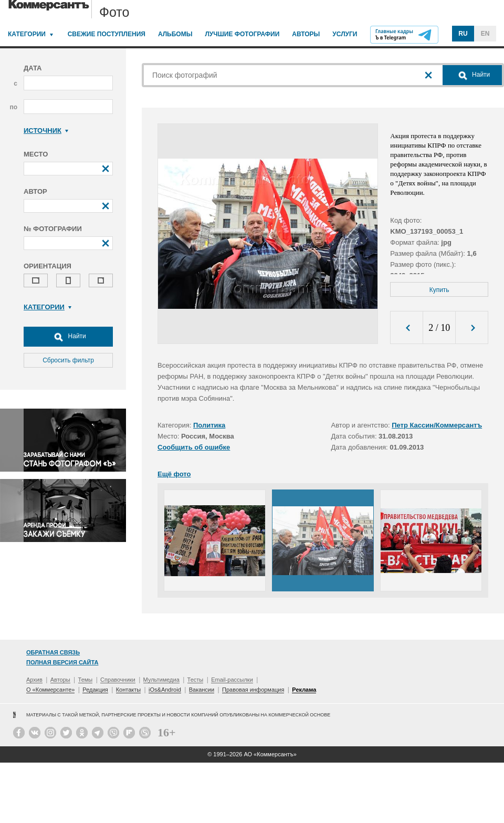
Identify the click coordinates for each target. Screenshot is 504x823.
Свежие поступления (107, 34)
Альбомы (175, 34)
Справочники (118, 680)
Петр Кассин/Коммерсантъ (437, 425)
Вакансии (202, 690)
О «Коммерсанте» (50, 690)
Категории (27, 34)
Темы (86, 680)
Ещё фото (174, 474)
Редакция (95, 690)
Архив (34, 680)
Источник (46, 131)
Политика (209, 425)
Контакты (129, 690)
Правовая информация (253, 690)
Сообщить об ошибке (194, 447)
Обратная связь (53, 652)
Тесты (196, 680)
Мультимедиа (161, 680)
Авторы (306, 34)
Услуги (345, 34)
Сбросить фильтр (68, 360)
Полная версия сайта (62, 662)
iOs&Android (165, 690)
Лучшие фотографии (242, 34)
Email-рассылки (232, 680)
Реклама (304, 690)
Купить (439, 290)
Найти (68, 337)
